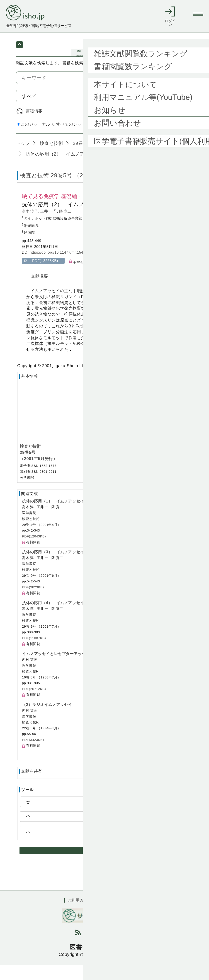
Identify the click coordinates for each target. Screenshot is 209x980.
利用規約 (110, 915)
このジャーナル (34, 139)
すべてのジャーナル (73, 139)
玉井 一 (47, 226)
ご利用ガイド (80, 915)
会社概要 (137, 915)
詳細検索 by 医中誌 (175, 140)
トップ (23, 158)
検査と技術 (51, 158)
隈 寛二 (66, 226)
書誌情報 (34, 125)
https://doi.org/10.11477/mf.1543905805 (64, 267)
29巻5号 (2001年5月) (95, 158)
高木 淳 (29, 226)
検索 (180, 111)
